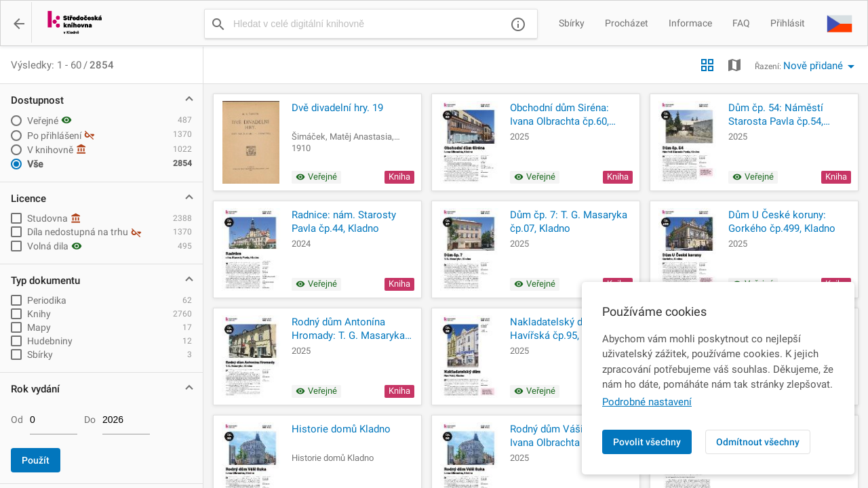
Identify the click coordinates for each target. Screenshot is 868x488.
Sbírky (572, 23)
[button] (840, 23)
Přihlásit (788, 23)
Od (17, 420)
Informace (690, 23)
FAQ (741, 23)
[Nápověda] (518, 24)
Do (90, 420)
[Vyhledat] (218, 24)
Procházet (627, 23)
